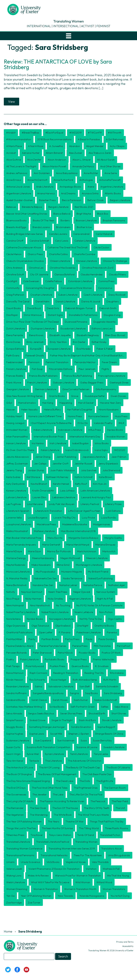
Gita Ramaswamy (106, 389)
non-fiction (106, 612)
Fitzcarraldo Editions (61, 369)
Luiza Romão (109, 518)
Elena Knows (36, 335)
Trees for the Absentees (88, 855)
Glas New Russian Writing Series (24, 396)
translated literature (18, 842)
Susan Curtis (13, 747)
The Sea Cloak (38, 808)
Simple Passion (15, 720)
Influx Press (95, 430)
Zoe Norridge (14, 903)
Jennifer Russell (83, 464)
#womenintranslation (19, 139)
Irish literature (58, 443)
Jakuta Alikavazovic (18, 457)
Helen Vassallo (29, 409)
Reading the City (94, 673)
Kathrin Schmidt (84, 477)
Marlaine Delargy (16, 558)
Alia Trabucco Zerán (100, 153)
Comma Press (107, 281)
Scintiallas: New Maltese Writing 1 (25, 707)
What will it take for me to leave (50, 882)
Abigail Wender (95, 146)
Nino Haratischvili (40, 605)
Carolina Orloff (15, 241)
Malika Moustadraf (17, 531)
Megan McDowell (70, 558)
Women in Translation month (80, 889)
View (11, 102)
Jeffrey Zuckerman (17, 464)
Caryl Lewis (62, 241)
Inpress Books (115, 430)
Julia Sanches (89, 470)
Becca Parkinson (72, 200)
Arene (91, 187)
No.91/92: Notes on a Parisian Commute (99, 605)
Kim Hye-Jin (100, 484)
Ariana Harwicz (46, 193)
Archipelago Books (70, 187)
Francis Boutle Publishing (78, 376)
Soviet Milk (56, 734)
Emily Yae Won (58, 342)
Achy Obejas (117, 146)
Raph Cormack (38, 673)
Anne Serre (111, 173)
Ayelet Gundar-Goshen (20, 200)
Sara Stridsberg (113, 693)
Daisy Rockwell (117, 295)
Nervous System (106, 592)
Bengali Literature (58, 207)
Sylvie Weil (33, 754)
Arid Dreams (68, 193)
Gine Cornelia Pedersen (76, 389)
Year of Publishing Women (36, 896)
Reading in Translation (66, 673)
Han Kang (48, 403)
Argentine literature (112, 187)
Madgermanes (102, 524)
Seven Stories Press (71, 713)
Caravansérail (81, 234)
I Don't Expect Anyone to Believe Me (51, 423)
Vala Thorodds (100, 862)
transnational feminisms (20, 855)
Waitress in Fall (111, 869)
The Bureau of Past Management (57, 774)
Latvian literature (16, 497)
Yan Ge (10, 896)
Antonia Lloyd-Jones (18, 187)
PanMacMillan (14, 639)
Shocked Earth (97, 713)
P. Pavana (65, 632)
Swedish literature (114, 747)
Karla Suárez (13, 477)
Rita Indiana (117, 673)
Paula (89, 639)
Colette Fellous (54, 281)
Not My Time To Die (91, 619)
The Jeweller (40, 794)
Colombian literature (80, 281)
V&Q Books (53, 862)
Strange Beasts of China (109, 734)
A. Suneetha (56, 146)
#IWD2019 (76, 133)
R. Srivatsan (102, 666)
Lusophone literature (18, 524)
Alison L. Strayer (82, 160)
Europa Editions (15, 349)
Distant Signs (55, 315)
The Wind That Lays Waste (93, 815)
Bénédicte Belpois (32, 207)
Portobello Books (55, 659)
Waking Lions (14, 875)
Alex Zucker (76, 153)
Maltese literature (44, 531)
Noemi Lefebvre (84, 612)
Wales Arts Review (38, 875)
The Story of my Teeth (97, 808)
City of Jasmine (39, 274)
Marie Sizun (34, 551)
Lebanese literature (64, 497)
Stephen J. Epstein (79, 734)
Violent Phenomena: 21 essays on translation (54, 869)
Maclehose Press (46, 524)
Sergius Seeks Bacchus (41, 713)
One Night (83, 626)
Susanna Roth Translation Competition (48, 747)
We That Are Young (118, 875)
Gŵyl (9, 403)
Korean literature (16, 491)
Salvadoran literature (61, 686)
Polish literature (29, 659)
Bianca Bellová (62, 214)
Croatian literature (41, 295)
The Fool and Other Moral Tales (50, 788)
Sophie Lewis (37, 734)
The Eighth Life (105, 781)
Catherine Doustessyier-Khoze (24, 247)
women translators (114, 889)
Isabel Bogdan (80, 443)
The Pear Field (120, 801)
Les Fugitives (14, 504)
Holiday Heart (14, 416)
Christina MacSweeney (63, 268)
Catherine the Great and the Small (67, 247)
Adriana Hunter (31, 153)
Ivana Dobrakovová (77, 450)
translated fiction (110, 835)
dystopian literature (43, 328)
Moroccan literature (18, 572)
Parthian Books (50, 639)
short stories (119, 713)
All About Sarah (106, 160)
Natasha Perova (93, 585)
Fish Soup (37, 369)
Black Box (103, 214)
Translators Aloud (111, 848)
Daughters (113, 301)
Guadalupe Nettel (95, 396)
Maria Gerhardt (51, 545)
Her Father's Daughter (80, 409)
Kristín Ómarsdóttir (43, 491)
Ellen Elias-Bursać (115, 335)
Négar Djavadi (82, 592)
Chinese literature (86, 261)
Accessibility (128, 946)
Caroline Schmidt (39, 241)
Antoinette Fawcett (110, 180)
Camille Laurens (58, 234)
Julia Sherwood (111, 470)
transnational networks (54, 855)
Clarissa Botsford (64, 274)
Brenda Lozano (41, 227)
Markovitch (109, 551)
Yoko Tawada (65, 896)
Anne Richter (91, 173)
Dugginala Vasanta (104, 322)
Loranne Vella (14, 518)
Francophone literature (112, 376)
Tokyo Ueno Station (60, 835)
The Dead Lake (65, 781)
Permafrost (124, 646)
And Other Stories (110, 166)
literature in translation (49, 511)
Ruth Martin (110, 680)
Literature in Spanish (18, 511)
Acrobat (11, 153)
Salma (39, 686)
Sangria (74, 693)
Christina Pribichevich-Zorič (98, 268)
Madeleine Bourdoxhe (75, 524)
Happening (66, 403)
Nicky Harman (33, 599)
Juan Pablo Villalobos (63, 470)
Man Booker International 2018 (78, 531)
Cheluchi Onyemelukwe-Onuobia (25, 261)
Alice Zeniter (34, 160)
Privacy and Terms (125, 942)
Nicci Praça (13, 599)
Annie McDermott (37, 180)
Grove (75, 396)
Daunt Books (14, 308)
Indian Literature (43, 430)
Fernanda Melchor (85, 362)
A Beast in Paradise (89, 139)
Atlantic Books (113, 193)
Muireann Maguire (72, 572)
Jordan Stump (36, 470)
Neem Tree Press (58, 592)
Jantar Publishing (66, 457)
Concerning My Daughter (40, 288)
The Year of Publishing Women (24, 821)
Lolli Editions (114, 511)
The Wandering (39, 815)
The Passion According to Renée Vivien (62, 801)
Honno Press (75, 416)
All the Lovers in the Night (21, 166)
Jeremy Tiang (14, 470)
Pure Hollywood (35, 666)
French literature (37, 382)
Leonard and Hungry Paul (96, 497)
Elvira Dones (13, 342)
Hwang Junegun (15, 423)
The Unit (120, 808)
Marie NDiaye (14, 551)
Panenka (112, 632)
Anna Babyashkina (67, 173)
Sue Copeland (43, 740)
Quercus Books (80, 666)
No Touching (63, 605)
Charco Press (35, 254)
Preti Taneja (13, 666)
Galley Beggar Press (92, 382)
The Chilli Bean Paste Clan (97, 774)
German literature (46, 389)
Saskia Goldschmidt (106, 700)
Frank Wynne (14, 382)
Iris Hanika (38, 443)
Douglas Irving (112, 315)
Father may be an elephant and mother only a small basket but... (87, 355)
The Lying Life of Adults (20, 801)
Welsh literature (15, 882)
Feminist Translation (57, 362)
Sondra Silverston (81, 727)
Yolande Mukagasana (92, 896)
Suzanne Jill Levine (87, 747)
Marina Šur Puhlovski (59, 551)
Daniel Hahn (42, 301)
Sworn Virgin (13, 754)
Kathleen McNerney (57, 477)
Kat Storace (33, 477)
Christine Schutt (15, 274)
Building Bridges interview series (25, 234)
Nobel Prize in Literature (55, 612)
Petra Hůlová (65, 653)
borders (65, 220)
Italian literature (50, 450)
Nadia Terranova (73, 578)
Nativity (11, 592)
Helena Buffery (52, 409)
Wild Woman (83, 882)
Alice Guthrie (14, 160)
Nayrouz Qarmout (32, 592)
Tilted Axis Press (15, 835)
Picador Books (87, 653)
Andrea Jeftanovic (17, 173)
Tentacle (34, 761)
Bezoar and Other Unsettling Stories (27, 214)
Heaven (11, 409)
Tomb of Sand (86, 835)
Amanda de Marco (83, 166)
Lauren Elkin (39, 497)
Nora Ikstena (13, 619)
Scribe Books (57, 707)
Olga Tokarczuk (40, 626)
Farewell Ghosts (35, 355)
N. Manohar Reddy (17, 578)
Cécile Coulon (101, 247)
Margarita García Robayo (83, 538)
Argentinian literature (19, 193)
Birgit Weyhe (84, 214)
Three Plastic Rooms (117, 828)
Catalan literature (85, 241)
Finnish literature (16, 369)
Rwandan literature (17, 686)
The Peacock (98, 801)
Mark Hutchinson (87, 551)
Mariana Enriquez (105, 545)
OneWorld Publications (19, 632)
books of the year (44, 220)
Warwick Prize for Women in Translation (78, 875)
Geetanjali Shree (119, 382)
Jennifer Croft (60, 464)
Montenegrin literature (89, 565)
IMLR (121, 423)
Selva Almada (14, 713)
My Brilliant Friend (98, 572)
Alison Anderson (57, 160)
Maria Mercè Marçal (78, 545)
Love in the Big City (65, 518)
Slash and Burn (87, 720)
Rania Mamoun (15, 673)
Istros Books (102, 443)
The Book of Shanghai (19, 774)
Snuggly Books (15, 727)
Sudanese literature (18, 740)
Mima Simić (63, 565)
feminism (34, 362)
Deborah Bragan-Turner (79, 308)
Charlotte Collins (58, 254)
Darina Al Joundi (91, 301)
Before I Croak (96, 200)
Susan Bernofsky (102, 740)
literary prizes (113, 504)
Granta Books (57, 396)
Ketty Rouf (81, 484)
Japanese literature (94, 457)
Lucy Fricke (88, 518)
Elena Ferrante (15, 335)
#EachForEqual (54, 133)
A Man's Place (14, 146)
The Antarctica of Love (20, 767)
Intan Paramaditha (17, 436)
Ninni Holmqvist (15, 605)
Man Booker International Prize (24, 538)
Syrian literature (54, 754)
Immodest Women (17, 430)
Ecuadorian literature (73, 328)
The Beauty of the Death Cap (83, 767)
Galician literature (63, 382)
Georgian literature (17, 389)
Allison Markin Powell (54, 166)
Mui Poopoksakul (45, 572)
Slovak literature (112, 720)
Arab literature (45, 187)
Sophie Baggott (106, 727)
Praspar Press (79, 659)
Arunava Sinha (90, 193)
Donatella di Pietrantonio (83, 315)
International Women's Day (85, 436)
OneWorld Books (104, 626)
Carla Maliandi (104, 234)
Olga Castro (115, 619)
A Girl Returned (115, 139)
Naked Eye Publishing (101, 578)
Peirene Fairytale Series (53, 646)
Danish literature (65, 301)
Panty (32, 639)
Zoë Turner (34, 903)
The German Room (115, 788)
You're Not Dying (120, 896)
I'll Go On (83, 423)
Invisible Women (116, 436)
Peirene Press (80, 646)
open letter (46, 632)
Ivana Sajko (101, 450)
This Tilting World (89, 828)
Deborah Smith (108, 308)
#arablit (11, 133)
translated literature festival (53, 842)
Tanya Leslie (101, 754)
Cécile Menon (14, 254)
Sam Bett (85, 686)
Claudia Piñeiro (117, 274)
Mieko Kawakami (41, 565)
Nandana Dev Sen (43, 585)
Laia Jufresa (67, 491)
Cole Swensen (31, 281)
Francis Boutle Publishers (43, 376)
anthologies (86, 180)
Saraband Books (16, 700)
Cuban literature (68, 295)
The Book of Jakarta (118, 767)
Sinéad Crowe (37, 720)
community (13, 288)
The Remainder (15, 808)
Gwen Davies (118, 396)
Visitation (91, 869)
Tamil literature (79, 754)
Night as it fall (105, 599)
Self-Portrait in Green (83, 707)
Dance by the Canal (18, 301)
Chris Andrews (14, 268)
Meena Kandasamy (43, 558)
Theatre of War (75, 821)
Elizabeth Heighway (88, 335)
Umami (10, 862)
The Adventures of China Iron (85, 761)
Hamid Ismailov (27, 403)
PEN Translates (102, 646)
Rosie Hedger (59, 680)
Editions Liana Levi (102, 328)
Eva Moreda (83, 349)
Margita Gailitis (113, 538)
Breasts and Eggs (16, 227)
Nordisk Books (35, 619)
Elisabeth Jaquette (60, 335)
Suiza (84, 740)
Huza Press (121, 416)
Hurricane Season (98, 416)
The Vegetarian (15, 815)
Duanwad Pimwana (76, 322)
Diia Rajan (12, 315)
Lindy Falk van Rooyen (62, 504)
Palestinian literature (89, 632)
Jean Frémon (119, 457)
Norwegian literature (61, 619)
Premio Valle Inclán (104, 659)
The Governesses (16, 794)
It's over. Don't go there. (20, 450)
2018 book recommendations (54, 139)
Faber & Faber (105, 349)
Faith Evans (13, 355)
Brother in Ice (84, 227)
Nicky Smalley (55, 599)
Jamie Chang (43, 457)
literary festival (90, 504)
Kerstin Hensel (61, 484)
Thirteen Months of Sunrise (57, 828)
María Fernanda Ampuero (21, 545)
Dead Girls (53, 308)
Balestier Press (47, 200)
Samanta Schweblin (107, 686)
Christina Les (36, 268)
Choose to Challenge (115, 261)
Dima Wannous (33, 315)
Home (8, 931)
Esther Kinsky (99, 342)
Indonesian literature (70, 430)
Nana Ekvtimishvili (16, 585)
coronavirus (105, 288)
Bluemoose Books (16, 220)
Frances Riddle (15, 376)
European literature (59, 349)
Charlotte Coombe (85, 254)
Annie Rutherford (63, 180)
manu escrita (55, 538)
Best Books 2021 (84, 207)
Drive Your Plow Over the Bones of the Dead (32, 322)
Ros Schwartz (37, 680)
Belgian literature (120, 200)
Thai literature (53, 761)
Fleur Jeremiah (87, 369)
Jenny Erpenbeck (108, 464)
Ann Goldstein (42, 173)
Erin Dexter (79, 342)
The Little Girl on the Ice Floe (86, 794)
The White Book (63, 815)
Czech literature (93, 295)
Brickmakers (63, 227)
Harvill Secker (86, 403)
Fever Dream (109, 362)
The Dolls (85, 781)
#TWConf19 (95, 133)
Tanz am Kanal (15, 761)
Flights (105, 369)
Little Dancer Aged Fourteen (84, 511)
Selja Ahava (121, 707)
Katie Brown (106, 477)
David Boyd (34, 308)
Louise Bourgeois (38, 518)
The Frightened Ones (86, 788)
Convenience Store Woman (76, 288)
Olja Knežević (63, 626)
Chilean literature (60, 261)
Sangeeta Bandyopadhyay (48, 693)
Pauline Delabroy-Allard (20, 646)
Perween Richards (16, 653)
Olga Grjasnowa (16, 626)
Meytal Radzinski (16, 565)
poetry (10, 659)
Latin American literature (95, 491)
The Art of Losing (49, 767)
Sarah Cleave (39, 700)
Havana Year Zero (110, 403)
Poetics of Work (111, 653)
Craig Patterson (15, 295)
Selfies (105, 707)
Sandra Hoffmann (16, 693)
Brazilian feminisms (114, 220)
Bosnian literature (86, 220)
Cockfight (12, 281)
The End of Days (16, 788)
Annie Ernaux (14, 180)
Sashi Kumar (81, 700)
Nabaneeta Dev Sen (45, 578)
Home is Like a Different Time (45, 416)
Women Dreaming (17, 889)
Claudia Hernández (92, 274)
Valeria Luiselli (14, 869)
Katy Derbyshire (15, 484)
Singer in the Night (62, 720)
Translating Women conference (24, 848)
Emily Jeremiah (35, 342)
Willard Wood (104, 882)
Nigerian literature (80, 599)
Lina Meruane (35, 504)
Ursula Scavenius (30, 862)
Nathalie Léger (117, 585)
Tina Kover (37, 835)
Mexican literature (97, 558)
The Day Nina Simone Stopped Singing (28, 781)
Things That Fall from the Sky (107, 821)
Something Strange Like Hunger (47, 727)
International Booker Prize (49, 436)
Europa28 (36, 349)
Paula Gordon (107, 639)
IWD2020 (120, 450)
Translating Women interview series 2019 (72, 848)
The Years (54, 821)
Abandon (74, 146)
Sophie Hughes (15, 734)
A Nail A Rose (36, 146)
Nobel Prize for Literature (21, 612)
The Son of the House (65, 808)
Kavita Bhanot (39, 484)
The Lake (58, 794)
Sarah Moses (60, 700)
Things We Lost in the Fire (21, 828)
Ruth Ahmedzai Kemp (85, 680)
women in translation (46, 889)
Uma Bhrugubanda (119, 855)
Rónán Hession (15, 680)
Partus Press (72, 639)
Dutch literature (15, 328)
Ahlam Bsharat (54, 153)
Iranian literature (16, 443)
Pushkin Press (58, 666)
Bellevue (11, 207)
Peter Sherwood (42, 653)
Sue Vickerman (66, 740)
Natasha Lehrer (68, 585)
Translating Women (86, 842)
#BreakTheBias (30, 133)
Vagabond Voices (76, 862)
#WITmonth (115, 133)
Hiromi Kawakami (109, 409)
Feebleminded (14, 362)
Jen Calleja (40, 464)
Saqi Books (91, 693)
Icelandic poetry (103, 423)
